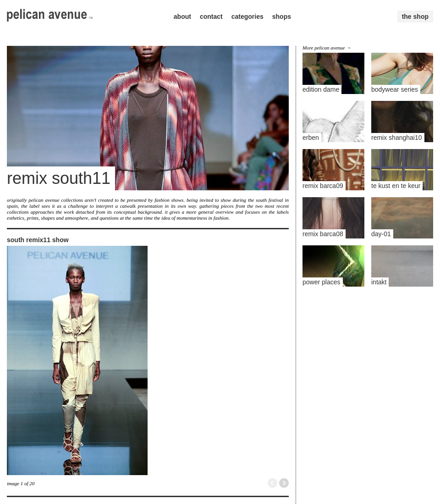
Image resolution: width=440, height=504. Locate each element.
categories (247, 17)
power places (322, 282)
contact (211, 17)
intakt (379, 282)
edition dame (321, 89)
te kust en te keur (396, 186)
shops (282, 17)
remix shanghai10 (397, 138)
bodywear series (395, 89)
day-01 (381, 234)
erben (311, 138)
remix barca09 (323, 186)
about (182, 17)
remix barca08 (323, 234)
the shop (415, 17)
